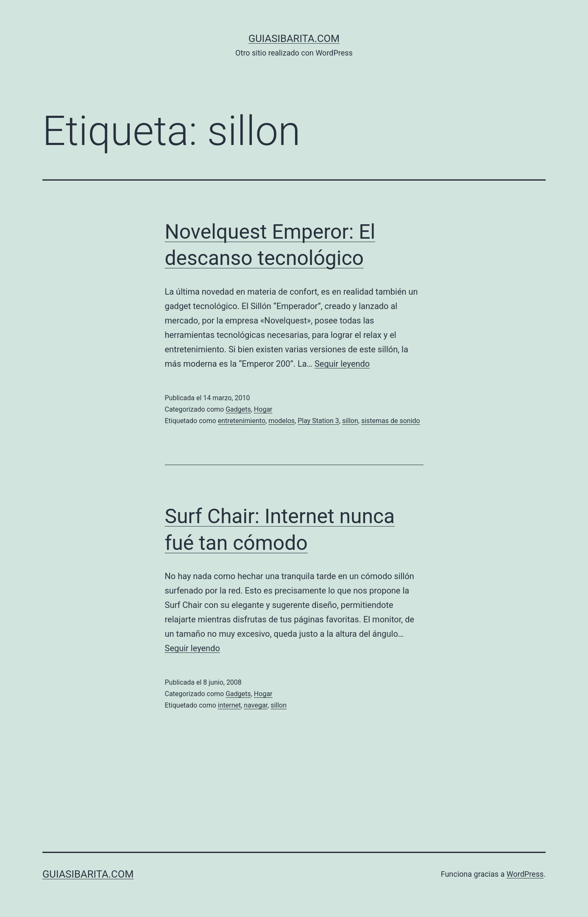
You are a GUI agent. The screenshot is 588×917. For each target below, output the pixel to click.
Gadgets (238, 409)
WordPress (525, 874)
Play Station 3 (318, 421)
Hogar (263, 409)
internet (229, 705)
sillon (350, 421)
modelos (281, 421)
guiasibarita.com (294, 39)
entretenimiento (242, 421)
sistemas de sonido (391, 421)
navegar (256, 705)
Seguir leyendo (342, 364)
